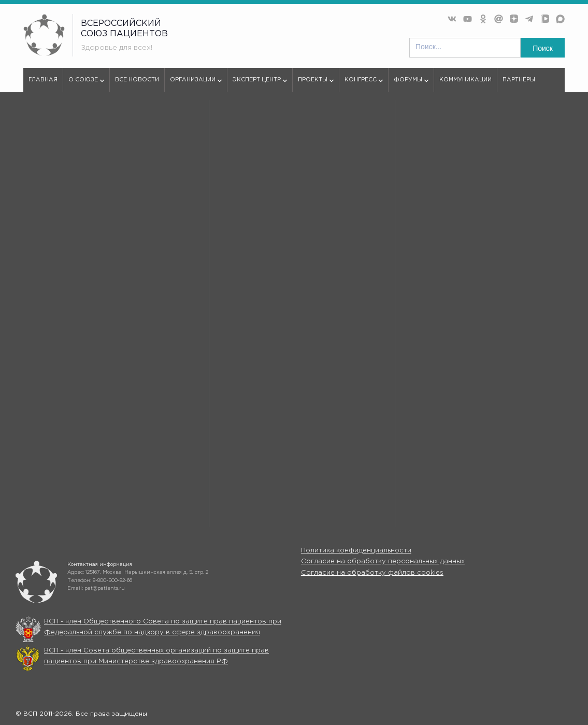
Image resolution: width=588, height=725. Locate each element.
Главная (43, 80)
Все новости (137, 80)
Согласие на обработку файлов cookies (372, 573)
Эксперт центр (260, 84)
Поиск (543, 48)
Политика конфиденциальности (356, 551)
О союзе (86, 84)
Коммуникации (465, 80)
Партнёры (519, 80)
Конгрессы (386, 465)
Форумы (411, 84)
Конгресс (364, 84)
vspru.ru (35, 120)
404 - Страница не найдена (98, 120)
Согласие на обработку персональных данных (383, 561)
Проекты (316, 84)
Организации (196, 84)
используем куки (68, 347)
